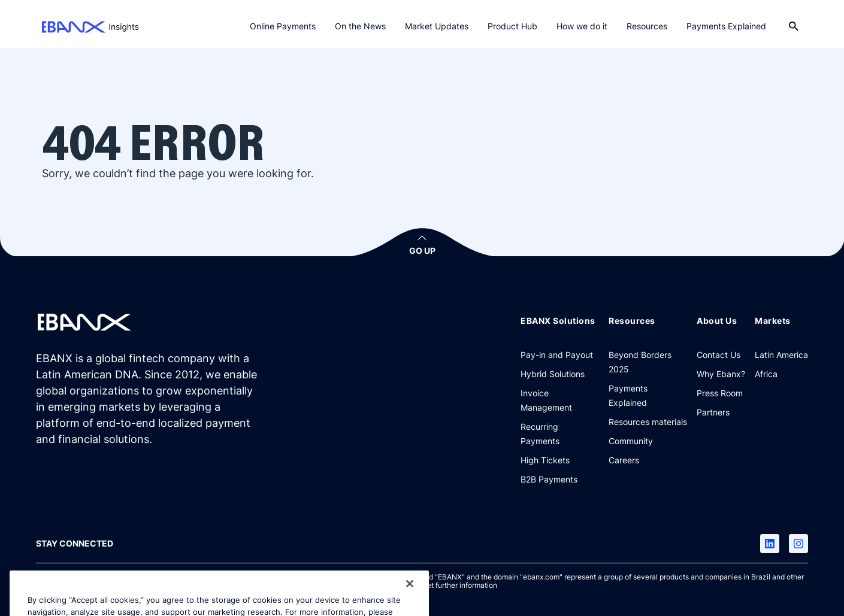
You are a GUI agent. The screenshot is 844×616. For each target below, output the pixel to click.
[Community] (631, 441)
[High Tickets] (545, 460)
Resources (647, 26)
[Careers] (624, 460)
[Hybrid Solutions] (553, 374)
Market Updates (437, 26)
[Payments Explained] (648, 395)
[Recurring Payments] (560, 433)
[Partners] (713, 412)
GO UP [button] (422, 251)
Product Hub (512, 26)
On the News (360, 26)
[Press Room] (720, 393)
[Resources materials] (648, 421)
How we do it (582, 26)
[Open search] (794, 26)
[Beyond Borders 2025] (648, 362)
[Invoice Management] (560, 400)
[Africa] (766, 374)
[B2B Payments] (549, 479)
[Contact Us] (719, 354)
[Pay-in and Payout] (557, 354)
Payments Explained (726, 26)
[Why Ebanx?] (721, 374)
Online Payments (283, 26)
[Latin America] (781, 354)
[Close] (410, 595)
